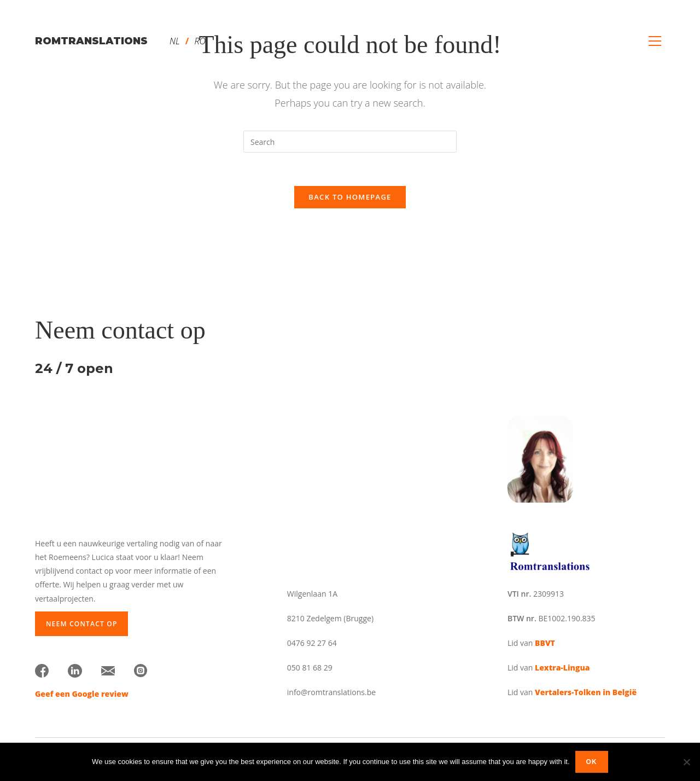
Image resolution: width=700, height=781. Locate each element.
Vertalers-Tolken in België (586, 692)
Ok (592, 762)
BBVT (545, 643)
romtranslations (91, 41)
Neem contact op (81, 624)
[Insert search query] (350, 142)
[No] (686, 762)
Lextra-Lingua (562, 668)
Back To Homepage (350, 197)
